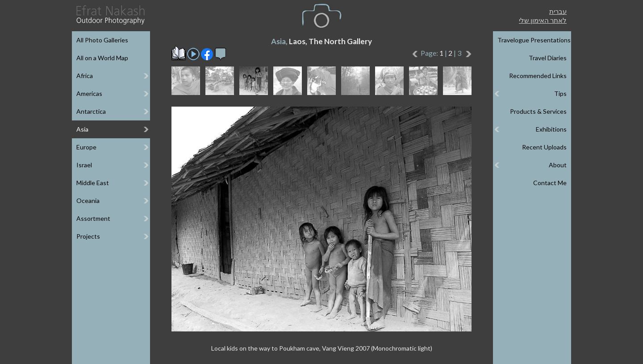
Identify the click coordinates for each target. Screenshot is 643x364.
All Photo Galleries (102, 40)
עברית (558, 11)
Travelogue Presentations (534, 40)
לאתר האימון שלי (543, 20)
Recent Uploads (544, 147)
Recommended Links (538, 76)
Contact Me (550, 183)
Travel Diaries (548, 58)
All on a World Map (102, 58)
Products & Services (538, 111)
